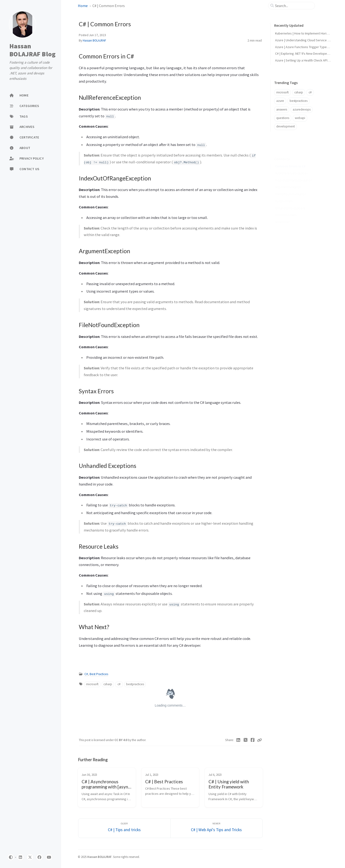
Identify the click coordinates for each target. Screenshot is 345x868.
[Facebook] (253, 740)
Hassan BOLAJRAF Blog (32, 50)
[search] (293, 6)
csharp (108, 684)
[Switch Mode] (11, 857)
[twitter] (30, 857)
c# (119, 684)
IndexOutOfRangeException (294, 173)
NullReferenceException (291, 166)
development (286, 126)
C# (86, 674)
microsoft (92, 684)
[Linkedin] (238, 740)
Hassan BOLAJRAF (94, 40)
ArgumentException (288, 180)
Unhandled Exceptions (290, 201)
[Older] (124, 828)
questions (283, 118)
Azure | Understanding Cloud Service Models (306, 40)
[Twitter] (245, 740)
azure (280, 101)
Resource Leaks (286, 208)
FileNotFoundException (291, 187)
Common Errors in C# (290, 159)
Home (83, 6)
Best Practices (99, 674)
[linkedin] (20, 857)
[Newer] (216, 828)
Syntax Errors (284, 194)
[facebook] (39, 857)
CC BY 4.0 (121, 740)
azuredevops (302, 109)
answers (282, 109)
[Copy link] (259, 740)
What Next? (283, 215)
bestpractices (135, 684)
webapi (300, 118)
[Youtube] (49, 857)
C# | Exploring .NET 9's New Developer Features (308, 54)
